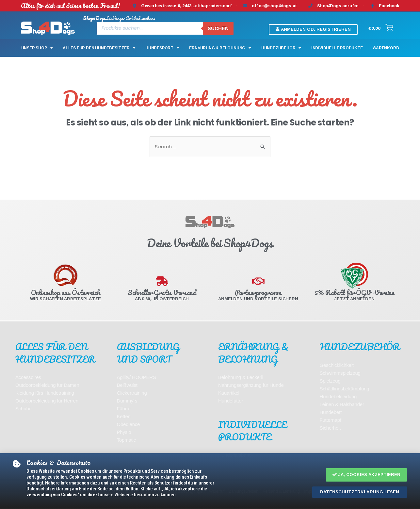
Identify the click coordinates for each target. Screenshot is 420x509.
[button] (366, 475)
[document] (210, 255)
